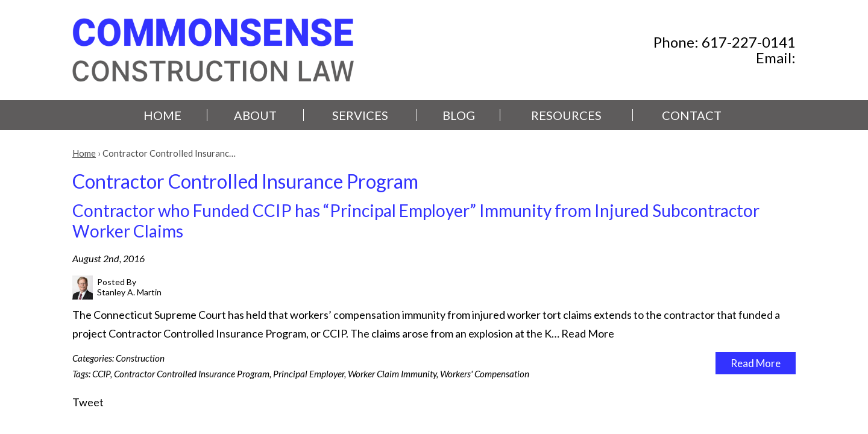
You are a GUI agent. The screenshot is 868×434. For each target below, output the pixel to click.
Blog (459, 115)
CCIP (101, 374)
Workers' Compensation (485, 374)
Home (162, 115)
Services (360, 115)
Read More (588, 333)
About (255, 115)
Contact (692, 115)
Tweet (88, 402)
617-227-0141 (749, 42)
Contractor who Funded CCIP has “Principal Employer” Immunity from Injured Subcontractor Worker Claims (416, 221)
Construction (140, 358)
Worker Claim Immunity (392, 374)
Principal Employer (309, 374)
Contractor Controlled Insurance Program (192, 374)
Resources (566, 115)
